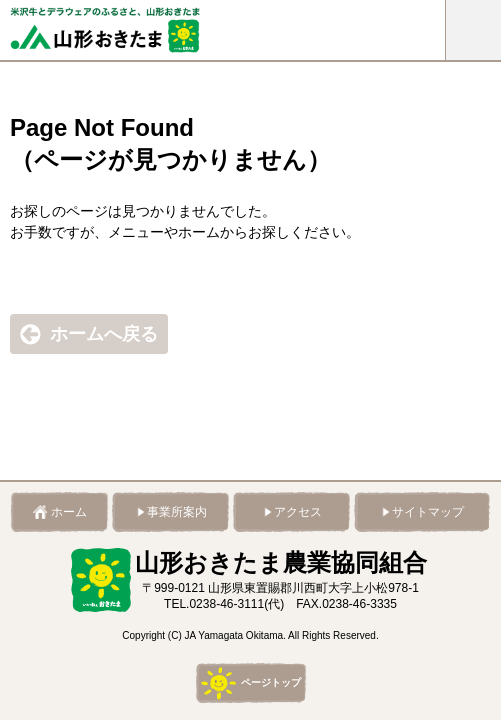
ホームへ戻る (104, 334)
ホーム (69, 512)
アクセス (298, 512)
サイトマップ (428, 512)
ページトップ (271, 682)
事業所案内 (177, 512)
